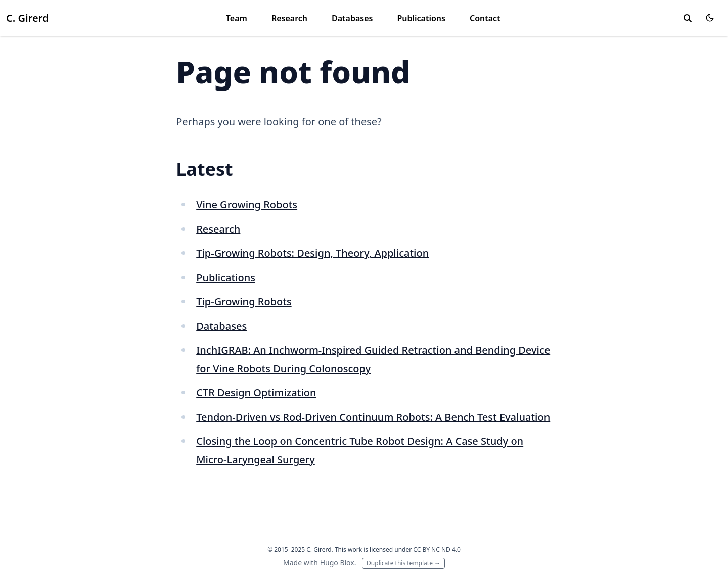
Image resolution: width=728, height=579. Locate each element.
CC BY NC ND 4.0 (437, 549)
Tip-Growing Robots (244, 302)
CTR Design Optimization (256, 393)
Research (289, 18)
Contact (485, 18)
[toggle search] (688, 18)
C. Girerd (27, 18)
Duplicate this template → (403, 563)
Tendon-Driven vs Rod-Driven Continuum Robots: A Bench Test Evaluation (373, 417)
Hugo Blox (337, 563)
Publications (421, 18)
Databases (352, 18)
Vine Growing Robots (247, 205)
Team (237, 18)
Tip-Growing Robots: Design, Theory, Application (312, 253)
